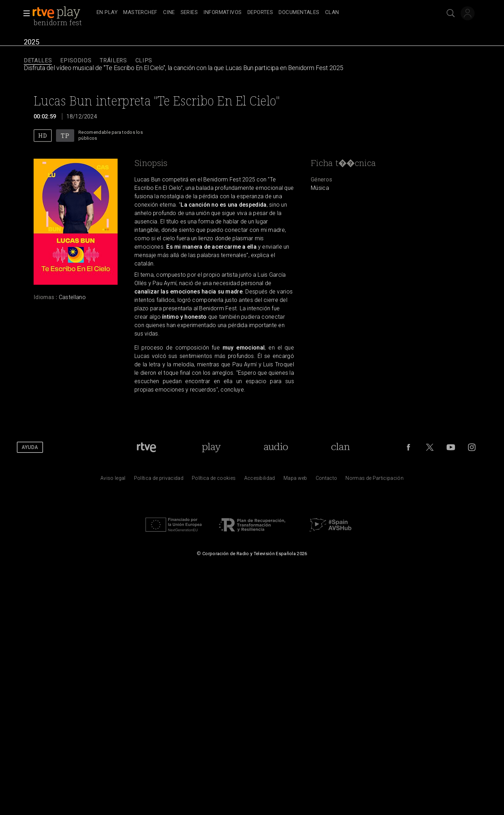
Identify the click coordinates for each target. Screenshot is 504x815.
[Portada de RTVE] (146, 447)
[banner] (63, 13)
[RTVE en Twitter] (430, 447)
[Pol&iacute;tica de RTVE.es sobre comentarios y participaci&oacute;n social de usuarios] (374, 480)
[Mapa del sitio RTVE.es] (295, 480)
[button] (24, 13)
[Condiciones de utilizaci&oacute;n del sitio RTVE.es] (113, 480)
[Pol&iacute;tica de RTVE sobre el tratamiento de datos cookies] (214, 480)
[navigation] (260, 13)
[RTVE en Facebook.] (408, 447)
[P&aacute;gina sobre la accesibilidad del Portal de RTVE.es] (260, 480)
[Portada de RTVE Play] (211, 447)
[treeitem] (107, 13)
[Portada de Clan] (340, 447)
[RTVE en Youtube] (451, 447)
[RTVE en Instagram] (472, 447)
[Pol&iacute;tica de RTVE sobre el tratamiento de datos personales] (159, 480)
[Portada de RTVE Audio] (276, 447)
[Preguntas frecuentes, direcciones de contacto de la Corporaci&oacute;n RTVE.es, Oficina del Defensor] (327, 480)
